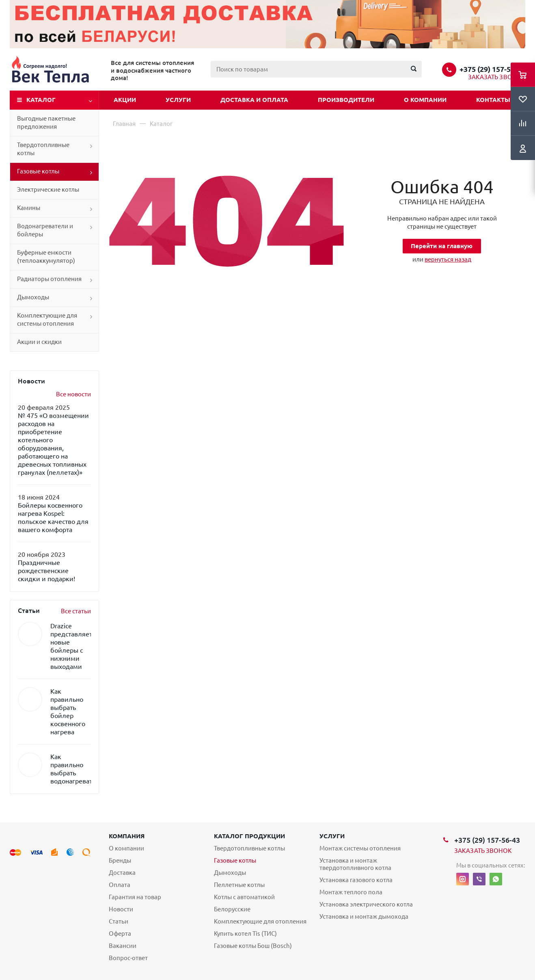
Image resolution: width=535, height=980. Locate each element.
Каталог (41, 100)
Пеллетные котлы (239, 885)
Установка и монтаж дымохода (364, 916)
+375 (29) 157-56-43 (492, 69)
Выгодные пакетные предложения (46, 122)
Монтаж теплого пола (351, 892)
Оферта (120, 933)
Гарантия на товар (135, 897)
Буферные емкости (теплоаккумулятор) (46, 256)
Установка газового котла (356, 880)
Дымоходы (33, 297)
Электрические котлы (48, 189)
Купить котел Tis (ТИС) (245, 933)
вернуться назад (448, 259)
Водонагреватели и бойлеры (45, 230)
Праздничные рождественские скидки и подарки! (46, 571)
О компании (425, 100)
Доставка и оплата (254, 100)
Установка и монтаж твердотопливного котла (355, 864)
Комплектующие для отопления (260, 921)
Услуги (178, 100)
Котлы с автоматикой (244, 897)
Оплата (120, 885)
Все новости (73, 394)
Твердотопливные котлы (43, 149)
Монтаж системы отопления (360, 848)
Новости (121, 909)
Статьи (119, 921)
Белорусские (232, 909)
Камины (29, 208)
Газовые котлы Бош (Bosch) (253, 946)
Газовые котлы (38, 171)
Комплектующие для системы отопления (47, 319)
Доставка (122, 873)
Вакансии (123, 946)
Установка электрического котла (366, 904)
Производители (346, 100)
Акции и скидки (39, 342)
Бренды (120, 860)
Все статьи (76, 611)
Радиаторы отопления (49, 279)
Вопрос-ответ (128, 958)
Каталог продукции (249, 836)
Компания (127, 836)
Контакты (493, 100)
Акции (125, 100)
